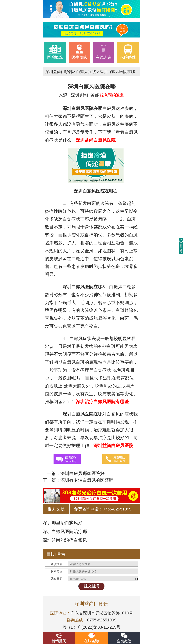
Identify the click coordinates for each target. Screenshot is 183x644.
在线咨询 (104, 52)
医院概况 (55, 52)
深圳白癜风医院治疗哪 (65, 532)
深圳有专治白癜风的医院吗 (87, 480)
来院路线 (128, 52)
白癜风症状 (86, 72)
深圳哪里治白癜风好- (63, 523)
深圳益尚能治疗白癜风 (65, 540)
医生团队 (79, 52)
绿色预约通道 (112, 95)
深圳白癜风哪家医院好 (83, 473)
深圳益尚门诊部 (59, 72)
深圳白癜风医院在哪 (117, 72)
